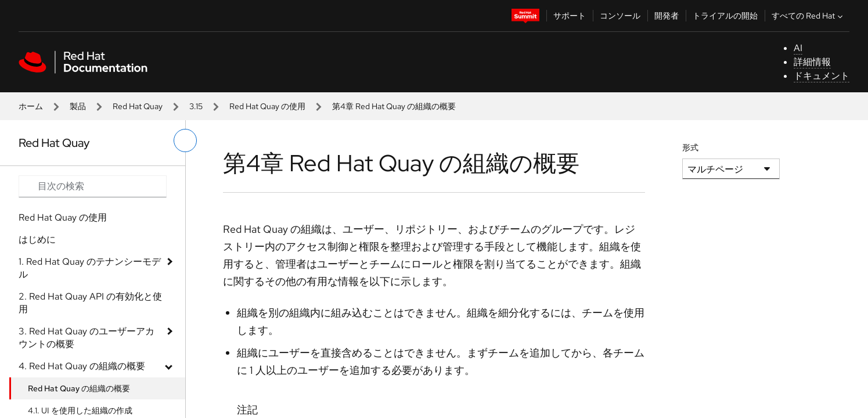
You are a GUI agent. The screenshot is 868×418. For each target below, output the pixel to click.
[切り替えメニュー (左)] (185, 140)
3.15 (196, 106)
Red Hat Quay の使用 (267, 106)
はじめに (37, 239)
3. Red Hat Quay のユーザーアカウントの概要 (87, 338)
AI (798, 48)
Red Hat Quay (138, 106)
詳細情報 (812, 62)
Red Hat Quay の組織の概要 (79, 388)
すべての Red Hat (808, 16)
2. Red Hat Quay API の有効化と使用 (90, 303)
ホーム (31, 106)
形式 (690, 147)
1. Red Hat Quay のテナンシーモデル (90, 268)
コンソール (620, 16)
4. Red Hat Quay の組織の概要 (82, 366)
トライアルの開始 (725, 16)
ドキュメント (822, 76)
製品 (78, 106)
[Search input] (93, 186)
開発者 (667, 16)
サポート (570, 16)
